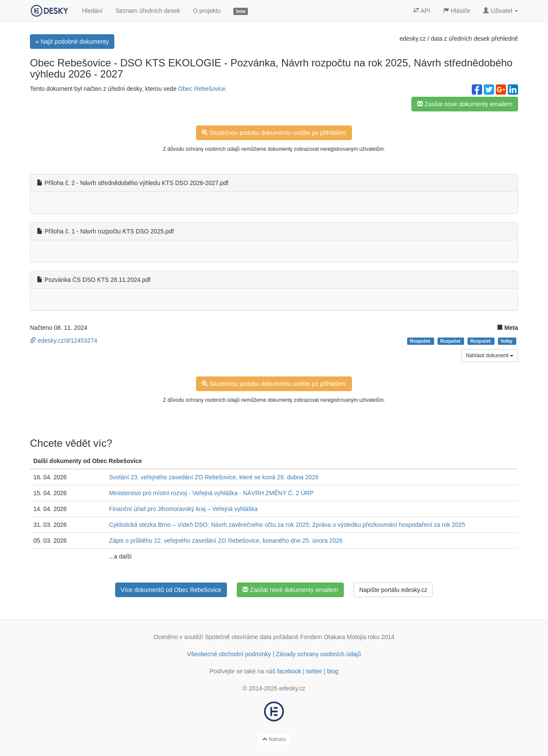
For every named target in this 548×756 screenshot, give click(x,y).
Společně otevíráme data (238, 637)
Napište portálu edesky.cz (393, 590)
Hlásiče (457, 11)
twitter (314, 671)
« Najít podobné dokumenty (72, 42)
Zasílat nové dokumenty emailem (465, 104)
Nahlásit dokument (490, 356)
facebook (289, 671)
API (422, 11)
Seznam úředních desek (148, 11)
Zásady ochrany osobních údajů (319, 654)
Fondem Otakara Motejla (333, 637)
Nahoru (274, 739)
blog (333, 671)
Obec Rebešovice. (203, 89)
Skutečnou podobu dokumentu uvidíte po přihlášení (274, 133)
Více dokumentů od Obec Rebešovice (171, 590)
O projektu (207, 11)
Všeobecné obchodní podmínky (229, 654)
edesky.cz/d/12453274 (64, 341)
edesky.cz (412, 39)
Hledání (92, 11)
